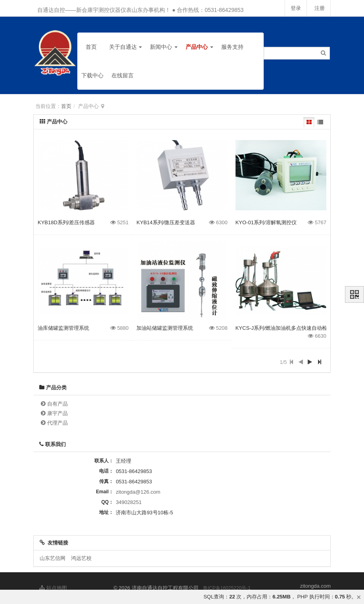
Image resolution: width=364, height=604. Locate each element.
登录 (295, 8)
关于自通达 (126, 47)
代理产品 (57, 423)
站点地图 (53, 588)
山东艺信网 (53, 558)
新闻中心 (164, 47)
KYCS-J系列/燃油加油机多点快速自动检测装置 (289, 328)
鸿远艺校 (81, 558)
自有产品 (57, 404)
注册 (319, 8)
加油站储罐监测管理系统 (165, 328)
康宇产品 (57, 413)
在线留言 (123, 75)
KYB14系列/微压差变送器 (166, 222)
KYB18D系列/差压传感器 (66, 222)
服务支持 (232, 47)
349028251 (129, 502)
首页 (91, 47)
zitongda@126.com (138, 492)
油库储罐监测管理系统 (63, 328)
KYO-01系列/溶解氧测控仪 (266, 222)
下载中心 (92, 75)
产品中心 (199, 47)
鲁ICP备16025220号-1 (227, 588)
